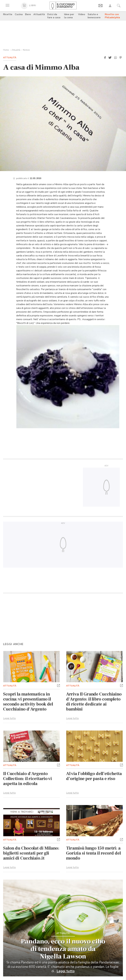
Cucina (19, 14)
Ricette (8, 14)
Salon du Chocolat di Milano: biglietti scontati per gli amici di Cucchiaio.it (31, 853)
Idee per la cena (69, 16)
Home (6, 50)
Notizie (26, 50)
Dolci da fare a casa (54, 16)
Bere (28, 14)
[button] (105, 58)
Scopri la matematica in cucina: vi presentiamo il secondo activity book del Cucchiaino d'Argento (28, 702)
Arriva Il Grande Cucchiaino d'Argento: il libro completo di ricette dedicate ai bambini (94, 702)
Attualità (39, 14)
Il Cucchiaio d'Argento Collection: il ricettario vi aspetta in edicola (28, 779)
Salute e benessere (94, 16)
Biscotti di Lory (25, 323)
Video (82, 14)
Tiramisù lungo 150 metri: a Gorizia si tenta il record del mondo (93, 853)
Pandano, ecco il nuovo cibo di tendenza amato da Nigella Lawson (63, 949)
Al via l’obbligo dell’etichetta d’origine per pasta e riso (94, 776)
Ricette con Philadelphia (112, 16)
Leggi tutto (9, 718)
